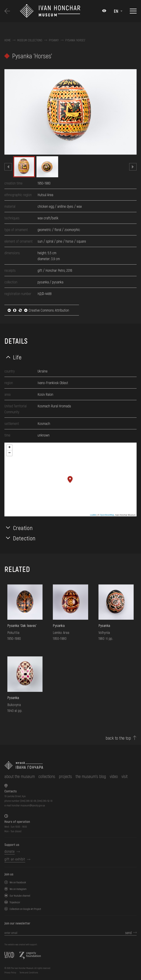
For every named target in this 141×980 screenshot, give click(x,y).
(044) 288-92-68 (28, 801)
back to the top (118, 738)
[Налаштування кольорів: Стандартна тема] (104, 11)
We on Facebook (18, 882)
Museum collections (30, 40)
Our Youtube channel (20, 896)
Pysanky (54, 40)
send (128, 933)
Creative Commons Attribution (38, 310)
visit (125, 776)
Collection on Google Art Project (25, 909)
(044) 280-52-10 (45, 801)
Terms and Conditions (29, 972)
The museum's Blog (91, 776)
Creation (23, 528)
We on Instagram (18, 889)
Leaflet (93, 515)
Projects (65, 776)
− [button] (9, 453)
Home (8, 40)
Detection (24, 538)
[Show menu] (133, 11)
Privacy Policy (10, 972)
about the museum (20, 776)
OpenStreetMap (107, 515)
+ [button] (9, 448)
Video (114, 776)
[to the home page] (66, 765)
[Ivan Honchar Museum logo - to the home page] (59, 11)
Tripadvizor (15, 902)
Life (17, 357)
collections (47, 776)
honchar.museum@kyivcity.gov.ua (28, 805)
